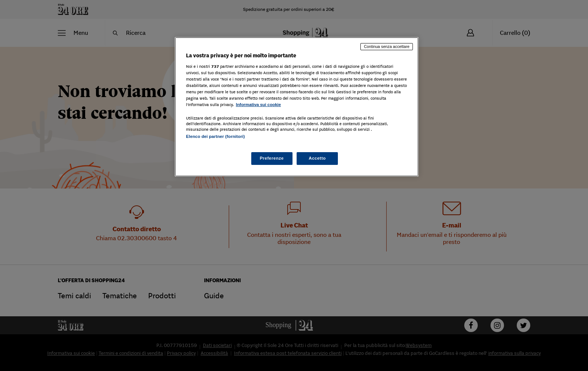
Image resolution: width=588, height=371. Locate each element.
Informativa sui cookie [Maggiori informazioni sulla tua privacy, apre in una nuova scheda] (258, 105)
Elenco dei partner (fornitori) (215, 136)
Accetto (317, 158)
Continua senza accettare (387, 46)
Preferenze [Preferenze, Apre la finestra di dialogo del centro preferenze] (272, 158)
